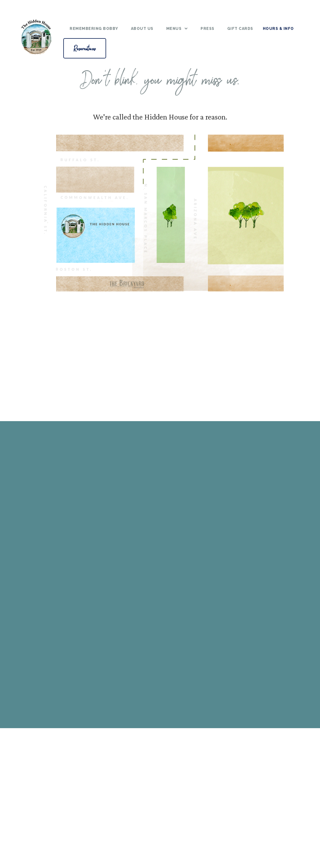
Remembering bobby (94, 29)
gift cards (240, 29)
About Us (142, 29)
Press (208, 29)
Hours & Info (278, 29)
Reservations (85, 48)
